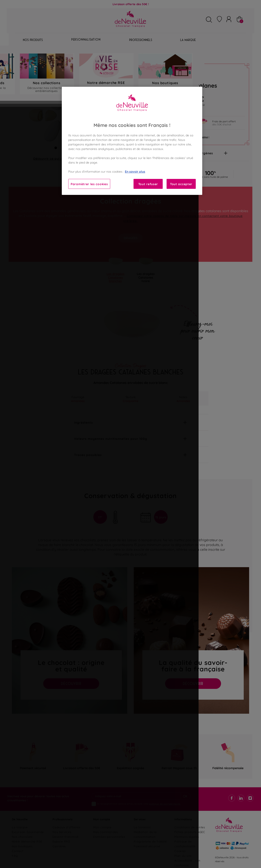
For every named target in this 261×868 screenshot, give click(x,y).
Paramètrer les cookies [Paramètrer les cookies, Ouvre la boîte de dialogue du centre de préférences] (89, 184)
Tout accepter (181, 184)
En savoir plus (135, 171)
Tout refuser (148, 184)
